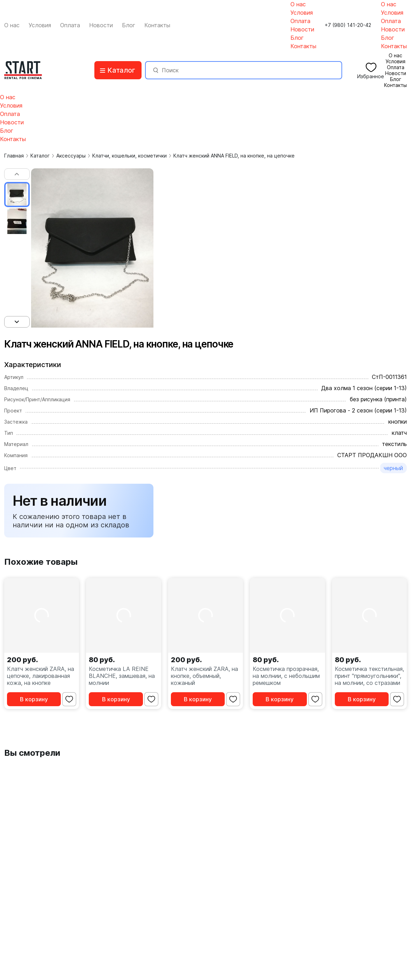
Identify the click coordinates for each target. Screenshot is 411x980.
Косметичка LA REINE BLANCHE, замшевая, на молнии (122, 676)
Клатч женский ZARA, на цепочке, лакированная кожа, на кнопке (41, 676)
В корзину (34, 699)
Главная (14, 156)
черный (393, 468)
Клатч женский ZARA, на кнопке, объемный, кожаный (204, 676)
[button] (17, 174)
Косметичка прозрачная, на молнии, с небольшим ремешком (286, 676)
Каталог (40, 156)
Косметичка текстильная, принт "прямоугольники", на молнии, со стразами (369, 676)
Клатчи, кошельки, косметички (129, 156)
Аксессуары (71, 156)
